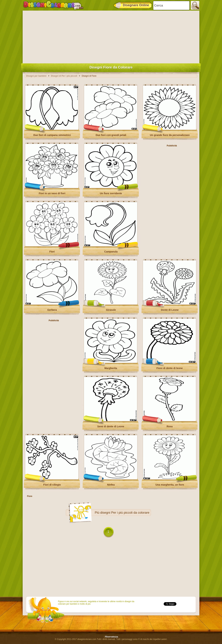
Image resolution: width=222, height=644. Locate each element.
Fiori (52, 252)
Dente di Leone (170, 310)
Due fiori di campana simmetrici (52, 135)
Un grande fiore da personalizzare (170, 135)
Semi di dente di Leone (111, 426)
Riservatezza (112, 637)
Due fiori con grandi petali (111, 135)
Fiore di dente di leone (170, 368)
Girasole (111, 310)
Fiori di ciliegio (52, 485)
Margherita (111, 368)
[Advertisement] (111, 36)
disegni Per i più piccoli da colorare (125, 513)
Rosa (170, 426)
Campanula (111, 252)
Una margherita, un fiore (170, 485)
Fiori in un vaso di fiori (52, 193)
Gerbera (52, 310)
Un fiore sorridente (111, 193)
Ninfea (111, 485)
